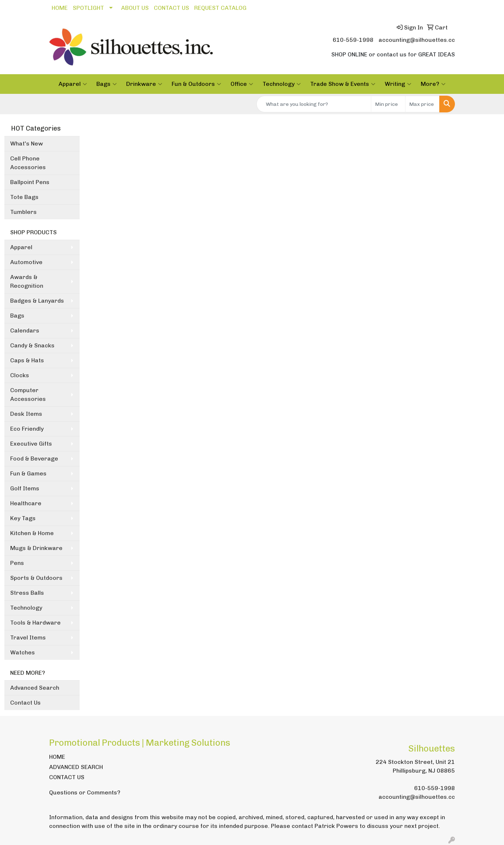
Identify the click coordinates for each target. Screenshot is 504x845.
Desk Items (26, 414)
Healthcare (26, 503)
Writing (398, 84)
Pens (17, 563)
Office (242, 84)
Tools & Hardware (35, 623)
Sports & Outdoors (36, 578)
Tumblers (23, 212)
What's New (27, 144)
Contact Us (25, 703)
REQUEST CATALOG (220, 8)
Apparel (73, 84)
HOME (60, 8)
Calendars (25, 330)
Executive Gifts (31, 444)
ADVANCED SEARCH (76, 767)
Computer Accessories (28, 394)
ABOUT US (135, 8)
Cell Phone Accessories (28, 163)
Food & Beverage (34, 459)
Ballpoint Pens (30, 182)
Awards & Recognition (27, 281)
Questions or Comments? (85, 792)
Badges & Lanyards (37, 301)
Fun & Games (28, 473)
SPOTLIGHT (88, 8)
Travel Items (28, 637)
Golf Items (25, 488)
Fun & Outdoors (196, 84)
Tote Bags (24, 197)
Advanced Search (35, 688)
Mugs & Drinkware (36, 548)
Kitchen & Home (32, 533)
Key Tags (23, 518)
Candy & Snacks (32, 345)
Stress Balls (27, 593)
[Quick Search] (314, 104)
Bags (107, 84)
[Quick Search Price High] (422, 104)
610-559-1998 (353, 40)
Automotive (26, 262)
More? (433, 84)
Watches (23, 652)
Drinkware (144, 84)
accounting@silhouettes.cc (417, 40)
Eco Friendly (27, 429)
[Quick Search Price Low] (388, 104)
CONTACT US (171, 8)
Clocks (20, 375)
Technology (282, 84)
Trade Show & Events (343, 84)
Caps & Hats (27, 360)
